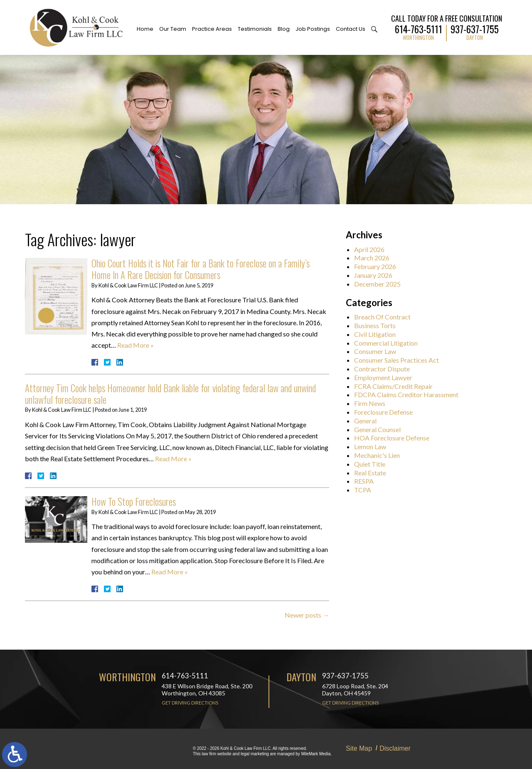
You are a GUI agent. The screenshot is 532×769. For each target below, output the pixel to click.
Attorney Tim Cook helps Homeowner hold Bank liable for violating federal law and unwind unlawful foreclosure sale (170, 394)
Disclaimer (395, 748)
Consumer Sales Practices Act (401, 360)
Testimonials (255, 29)
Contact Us (351, 29)
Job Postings (313, 29)
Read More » (135, 345)
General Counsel (382, 429)
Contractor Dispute (387, 369)
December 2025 (382, 284)
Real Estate (375, 473)
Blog (284, 29)
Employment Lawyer (388, 377)
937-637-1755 (475, 28)
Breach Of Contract (387, 317)
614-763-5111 (419, 28)
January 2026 (378, 275)
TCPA (367, 490)
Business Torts (379, 325)
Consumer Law (380, 351)
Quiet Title (374, 464)
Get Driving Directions (190, 703)
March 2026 (376, 258)
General (370, 421)
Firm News (374, 403)
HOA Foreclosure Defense (396, 438)
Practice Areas (212, 29)
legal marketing (255, 754)
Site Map (359, 748)
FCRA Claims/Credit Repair (398, 386)
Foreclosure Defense (388, 412)
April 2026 (374, 249)
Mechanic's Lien (382, 455)
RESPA (368, 481)
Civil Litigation (379, 334)
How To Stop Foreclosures (134, 502)
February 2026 (380, 266)
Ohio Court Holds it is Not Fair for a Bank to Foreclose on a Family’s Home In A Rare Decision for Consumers (201, 269)
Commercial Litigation (390, 343)
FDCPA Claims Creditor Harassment (411, 394)
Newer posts (307, 615)
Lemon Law (375, 446)
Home (145, 29)
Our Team (173, 29)
